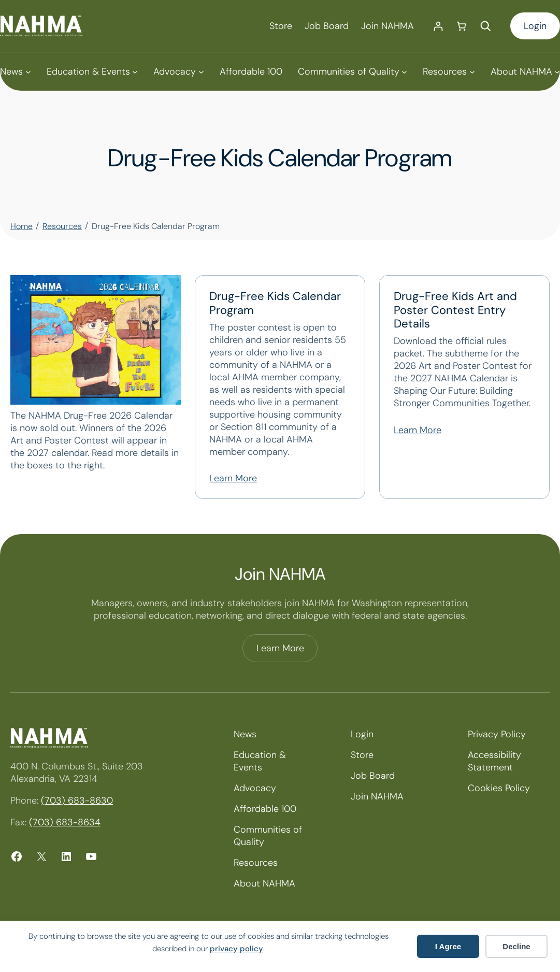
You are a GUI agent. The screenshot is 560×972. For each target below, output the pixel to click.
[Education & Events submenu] (92, 72)
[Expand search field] (485, 26)
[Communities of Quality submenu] (353, 72)
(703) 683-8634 (65, 822)
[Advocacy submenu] (178, 72)
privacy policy (236, 949)
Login (535, 26)
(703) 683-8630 (77, 801)
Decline (516, 946)
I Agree (448, 946)
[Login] (438, 26)
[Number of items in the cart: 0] (461, 26)
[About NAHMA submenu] (525, 72)
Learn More (233, 478)
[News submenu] (15, 72)
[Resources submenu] (449, 72)
